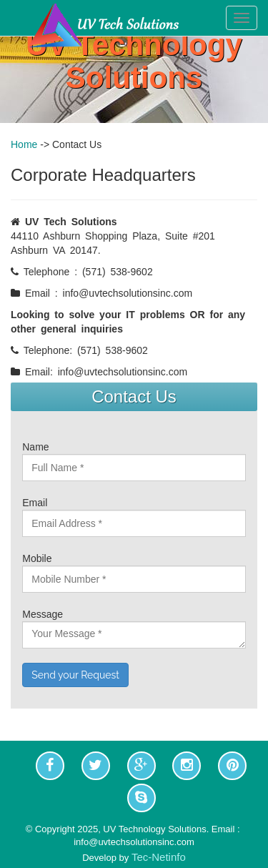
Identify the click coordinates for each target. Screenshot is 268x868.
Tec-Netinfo (159, 857)
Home (24, 144)
